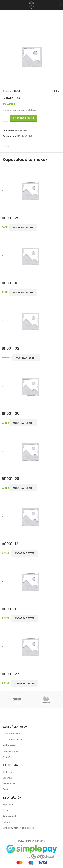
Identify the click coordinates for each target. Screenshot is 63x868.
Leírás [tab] (6, 147)
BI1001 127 (10, 674)
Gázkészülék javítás (13, 739)
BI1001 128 (10, 479)
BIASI (17, 91)
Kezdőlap (7, 91)
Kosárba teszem (23, 118)
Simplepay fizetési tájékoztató (18, 828)
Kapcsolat (8, 805)
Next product (59, 91)
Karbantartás (9, 745)
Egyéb (6, 789)
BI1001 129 (10, 218)
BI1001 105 (11, 414)
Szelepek (7, 772)
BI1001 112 (10, 544)
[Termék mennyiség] (5, 118)
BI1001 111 (10, 609)
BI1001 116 (10, 283)
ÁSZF (5, 810)
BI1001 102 (10, 348)
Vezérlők (7, 778)
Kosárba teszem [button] (23, 227)
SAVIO (28, 136)
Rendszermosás (11, 751)
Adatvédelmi (9, 816)
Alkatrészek (9, 784)
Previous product (52, 91)
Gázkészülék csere (12, 733)
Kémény (7, 757)
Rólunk (6, 822)
